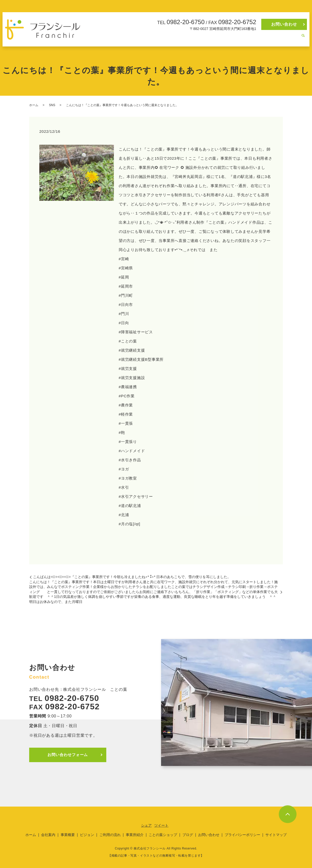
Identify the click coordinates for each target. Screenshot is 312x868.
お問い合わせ (284, 24)
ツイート (161, 825)
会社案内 (153, 38)
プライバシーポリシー (242, 835)
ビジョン (192, 38)
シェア (146, 825)
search (303, 39)
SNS (52, 105)
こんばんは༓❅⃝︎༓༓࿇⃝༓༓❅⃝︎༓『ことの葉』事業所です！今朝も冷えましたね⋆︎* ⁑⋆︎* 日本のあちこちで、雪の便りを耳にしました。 (132, 577)
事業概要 (172, 38)
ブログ (291, 38)
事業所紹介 (239, 38)
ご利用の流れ (214, 38)
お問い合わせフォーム (69, 755)
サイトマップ (276, 835)
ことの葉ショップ (267, 38)
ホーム (136, 38)
